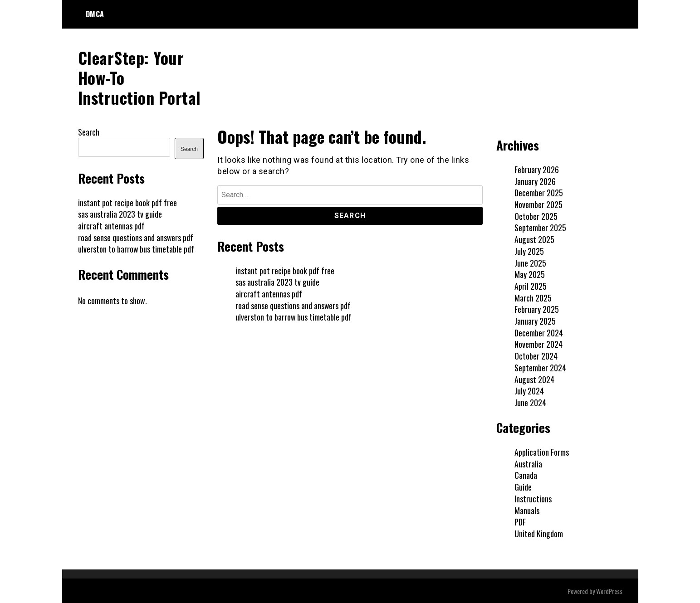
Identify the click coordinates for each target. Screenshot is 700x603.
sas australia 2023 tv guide (277, 282)
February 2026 (537, 169)
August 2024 (534, 379)
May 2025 (530, 274)
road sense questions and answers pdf (293, 305)
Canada (526, 475)
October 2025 (536, 215)
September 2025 (540, 227)
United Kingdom (539, 533)
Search (89, 131)
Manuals (527, 510)
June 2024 (530, 402)
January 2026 (535, 180)
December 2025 (539, 192)
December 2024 (539, 332)
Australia (528, 463)
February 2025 (537, 309)
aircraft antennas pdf (269, 293)
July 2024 (529, 390)
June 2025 (530, 262)
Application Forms (542, 452)
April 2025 (531, 285)
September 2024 (540, 367)
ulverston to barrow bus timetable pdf (294, 316)
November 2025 (538, 204)
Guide (523, 486)
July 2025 (529, 250)
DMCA (95, 14)
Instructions (533, 498)
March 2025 (533, 297)
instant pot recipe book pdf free (285, 270)
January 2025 (535, 321)
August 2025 (534, 239)
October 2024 (536, 355)
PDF (520, 521)
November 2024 (538, 344)
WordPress (609, 590)
